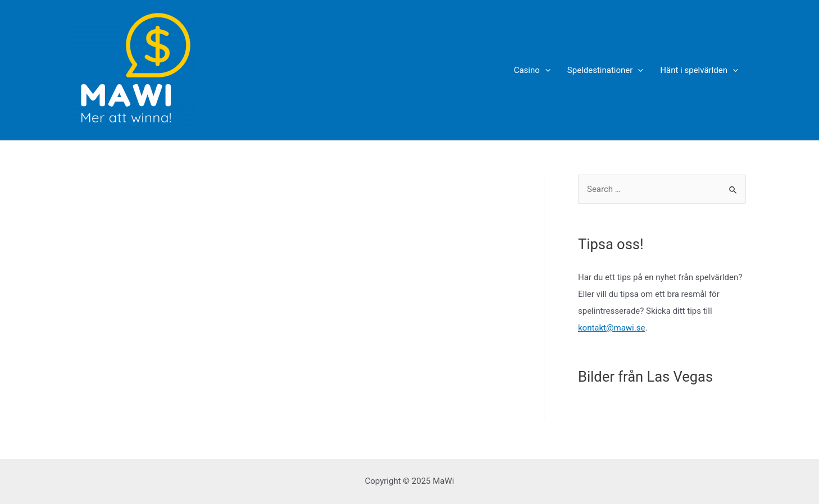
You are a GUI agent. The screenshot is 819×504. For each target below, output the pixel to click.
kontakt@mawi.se (611, 328)
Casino (532, 70)
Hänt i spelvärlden (699, 70)
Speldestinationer (606, 70)
